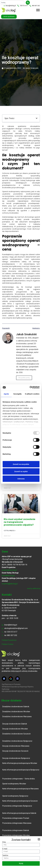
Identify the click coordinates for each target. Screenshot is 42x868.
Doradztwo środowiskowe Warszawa (17, 717)
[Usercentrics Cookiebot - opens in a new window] (30, 388)
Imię (4, 842)
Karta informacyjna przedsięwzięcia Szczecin (20, 801)
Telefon (5, 855)
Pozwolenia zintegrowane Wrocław (16, 835)
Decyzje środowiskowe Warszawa (16, 746)
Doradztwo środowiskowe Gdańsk (16, 707)
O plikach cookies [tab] (32, 394)
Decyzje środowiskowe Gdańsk (15, 724)
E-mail (5, 849)
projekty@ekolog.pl (9, 570)
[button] (37, 118)
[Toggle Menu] (38, 10)
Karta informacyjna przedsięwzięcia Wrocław (20, 763)
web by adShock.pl (34, 588)
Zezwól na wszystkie (21, 464)
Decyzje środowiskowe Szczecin (15, 751)
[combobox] (12, 3)
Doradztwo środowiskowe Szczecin (16, 734)
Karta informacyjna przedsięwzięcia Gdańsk (19, 813)
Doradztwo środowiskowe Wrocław (16, 712)
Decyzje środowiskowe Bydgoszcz (16, 758)
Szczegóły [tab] (17, 394)
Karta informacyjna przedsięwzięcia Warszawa (20, 789)
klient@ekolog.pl (8, 576)
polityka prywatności (9, 640)
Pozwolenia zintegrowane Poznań (16, 818)
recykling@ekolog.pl (10, 584)
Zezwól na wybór (21, 471)
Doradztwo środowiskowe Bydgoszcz (17, 741)
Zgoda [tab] (6, 394)
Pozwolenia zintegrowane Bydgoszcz (17, 806)
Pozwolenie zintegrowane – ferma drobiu (18, 779)
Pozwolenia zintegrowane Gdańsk (16, 830)
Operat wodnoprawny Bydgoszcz (15, 796)
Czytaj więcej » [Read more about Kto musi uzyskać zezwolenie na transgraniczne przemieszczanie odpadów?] (10, 531)
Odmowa (21, 479)
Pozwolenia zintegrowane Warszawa (17, 823)
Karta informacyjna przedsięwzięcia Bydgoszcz (21, 770)
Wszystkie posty (24, 378)
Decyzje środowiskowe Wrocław (15, 729)
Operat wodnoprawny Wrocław (14, 784)
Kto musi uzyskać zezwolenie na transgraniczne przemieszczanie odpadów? (20, 522)
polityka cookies (8, 644)
